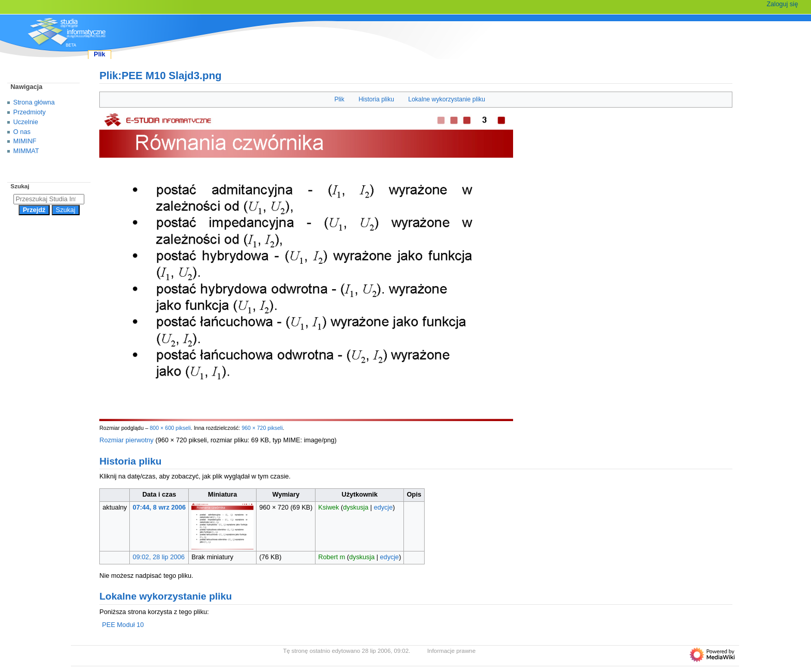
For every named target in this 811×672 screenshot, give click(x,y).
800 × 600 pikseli (170, 428)
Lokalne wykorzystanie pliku (447, 99)
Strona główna (34, 102)
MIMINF (25, 141)
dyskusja (356, 507)
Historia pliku (376, 99)
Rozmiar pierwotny (126, 440)
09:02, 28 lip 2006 (159, 557)
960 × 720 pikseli (262, 428)
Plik (339, 99)
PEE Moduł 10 (123, 625)
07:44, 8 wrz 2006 (160, 507)
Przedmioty (30, 112)
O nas (22, 132)
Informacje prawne (452, 651)
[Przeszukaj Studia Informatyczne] (49, 199)
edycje (384, 507)
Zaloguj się (782, 4)
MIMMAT (26, 151)
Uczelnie (26, 122)
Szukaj (20, 186)
